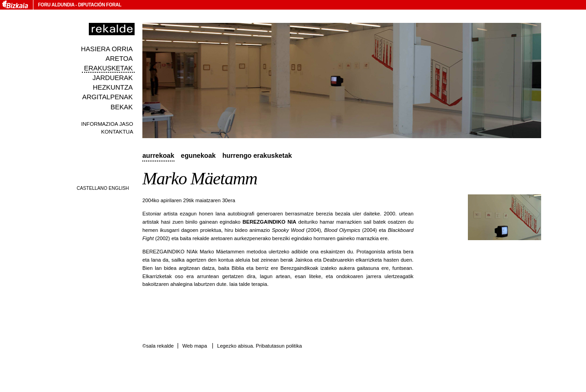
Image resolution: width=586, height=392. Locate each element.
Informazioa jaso (107, 124)
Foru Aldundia (56, 5)
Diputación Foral (100, 5)
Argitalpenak (108, 97)
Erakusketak (109, 68)
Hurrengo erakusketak (257, 156)
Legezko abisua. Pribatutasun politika (259, 346)
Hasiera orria (107, 49)
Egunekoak (198, 156)
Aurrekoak (158, 156)
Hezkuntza (113, 87)
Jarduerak (113, 78)
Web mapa (195, 346)
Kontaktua (117, 132)
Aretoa (119, 59)
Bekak (122, 107)
